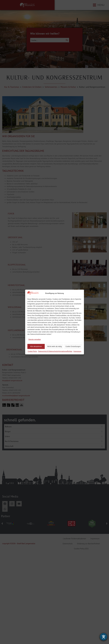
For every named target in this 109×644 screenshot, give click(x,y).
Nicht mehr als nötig (54, 346)
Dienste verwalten (35, 339)
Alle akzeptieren (36, 346)
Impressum (77, 351)
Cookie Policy (32, 351)
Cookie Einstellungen (73, 346)
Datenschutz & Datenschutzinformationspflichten (55, 351)
